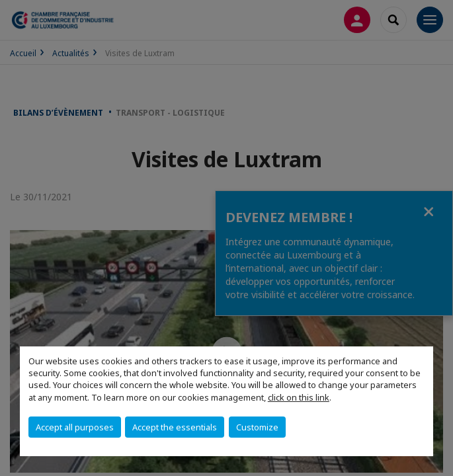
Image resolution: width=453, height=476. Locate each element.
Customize (257, 427)
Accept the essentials (175, 427)
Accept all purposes (75, 427)
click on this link (299, 397)
